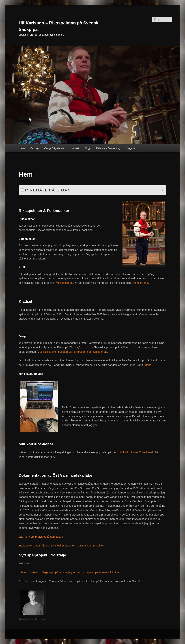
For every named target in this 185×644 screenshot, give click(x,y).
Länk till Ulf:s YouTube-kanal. (136, 452)
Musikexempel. (65, 283)
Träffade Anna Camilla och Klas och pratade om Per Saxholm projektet (61, 545)
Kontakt (75, 148)
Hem (22, 148)
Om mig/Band (140, 283)
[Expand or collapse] (162, 190)
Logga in (130, 148)
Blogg (88, 148)
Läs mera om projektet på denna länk (41, 537)
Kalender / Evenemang (108, 148)
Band (148, 365)
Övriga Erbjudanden (55, 148)
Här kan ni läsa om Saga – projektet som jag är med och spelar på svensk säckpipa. (69, 572)
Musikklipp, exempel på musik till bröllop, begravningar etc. (73, 352)
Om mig (35, 148)
